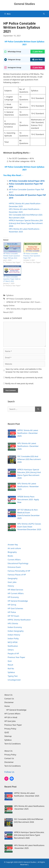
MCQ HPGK (13, 642)
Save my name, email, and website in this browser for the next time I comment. (24, 370)
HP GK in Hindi (11, 717)
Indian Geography (16, 631)
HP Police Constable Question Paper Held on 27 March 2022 (12, 279)
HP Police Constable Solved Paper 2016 (27, 181)
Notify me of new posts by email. (19, 383)
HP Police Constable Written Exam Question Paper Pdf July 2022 (12, 256)
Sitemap (8, 736)
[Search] (38, 409)
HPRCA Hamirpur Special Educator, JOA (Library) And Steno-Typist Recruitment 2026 (26, 223)
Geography (13, 578)
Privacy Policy (10, 729)
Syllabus (10, 295)
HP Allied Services (15, 590)
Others (11, 650)
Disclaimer (9, 702)
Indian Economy (15, 627)
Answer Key (13, 545)
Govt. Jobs (12, 582)
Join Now (38, 52)
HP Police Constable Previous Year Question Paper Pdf (32, 256)
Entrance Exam (14, 567)
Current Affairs (14, 560)
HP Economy (13, 597)
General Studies (24, 4)
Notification (13, 646)
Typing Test (13, 676)
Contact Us (9, 699)
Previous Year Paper (16, 657)
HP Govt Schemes (15, 608)
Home (7, 706)
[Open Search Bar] (44, 14)
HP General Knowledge (18, 601)
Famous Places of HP (17, 575)
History (11, 586)
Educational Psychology (18, 563)
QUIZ (7, 732)
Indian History (14, 635)
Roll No (11, 669)
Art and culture (14, 548)
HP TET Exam (13, 616)
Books (10, 556)
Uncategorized (14, 680)
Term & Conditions (13, 744)
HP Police (12, 612)
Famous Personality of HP (19, 571)
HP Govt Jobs (10, 721)
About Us (8, 695)
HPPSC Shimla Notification (19, 620)
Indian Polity (13, 638)
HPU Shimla (13, 623)
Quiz (10, 661)
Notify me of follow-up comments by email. (24, 377)
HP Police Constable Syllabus (19, 299)
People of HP (13, 653)
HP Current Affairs (16, 593)
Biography (12, 552)
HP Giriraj (12, 605)
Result (10, 665)
